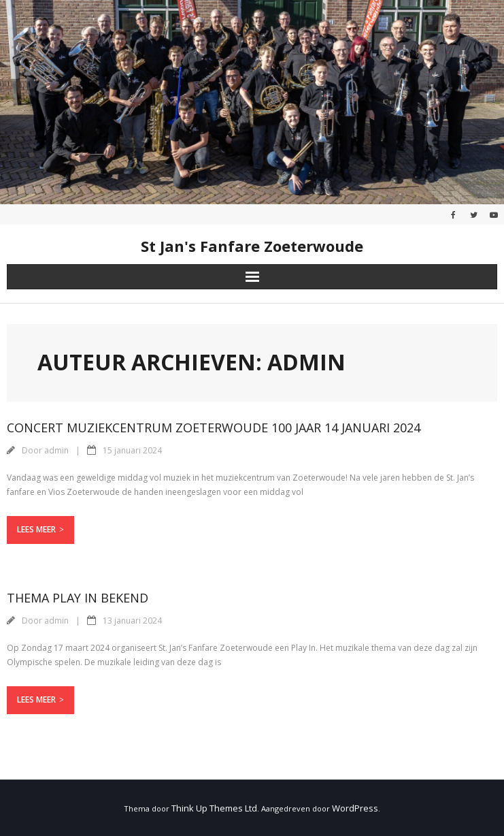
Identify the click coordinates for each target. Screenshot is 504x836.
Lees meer (36, 529)
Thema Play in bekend (78, 598)
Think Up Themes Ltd (214, 808)
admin (56, 450)
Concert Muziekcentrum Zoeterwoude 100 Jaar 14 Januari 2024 (214, 428)
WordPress (355, 808)
